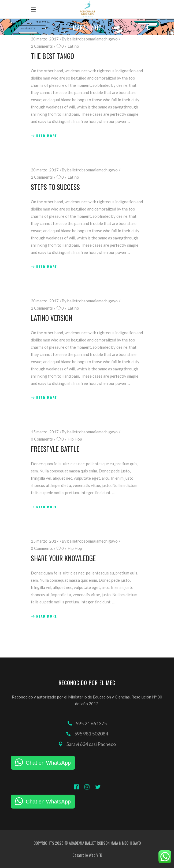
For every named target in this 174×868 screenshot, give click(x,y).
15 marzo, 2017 (45, 432)
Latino (73, 46)
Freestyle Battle (55, 449)
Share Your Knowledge (63, 558)
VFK (99, 855)
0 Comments (42, 439)
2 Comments (42, 46)
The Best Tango (52, 56)
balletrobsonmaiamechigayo (92, 39)
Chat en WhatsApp (48, 763)
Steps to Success (55, 187)
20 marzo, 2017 (45, 39)
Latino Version (52, 318)
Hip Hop (75, 439)
